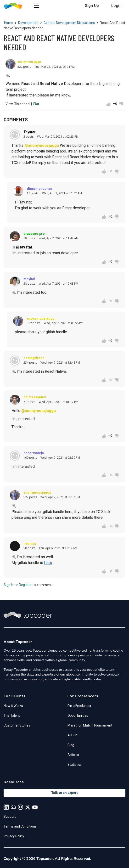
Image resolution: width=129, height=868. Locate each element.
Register (25, 585)
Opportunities (78, 716)
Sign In (9, 585)
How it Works (13, 706)
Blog (71, 745)
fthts (48, 563)
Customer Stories (17, 725)
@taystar (24, 247)
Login (116, 6)
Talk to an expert (64, 793)
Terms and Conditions (20, 826)
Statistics (75, 765)
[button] (37, 6)
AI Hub (72, 735)
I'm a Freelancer (79, 706)
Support (10, 817)
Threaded (22, 104)
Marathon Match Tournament (90, 725)
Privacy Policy (14, 836)
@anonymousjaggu (42, 145)
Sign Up (92, 6)
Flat (36, 104)
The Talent (12, 716)
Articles (73, 755)
